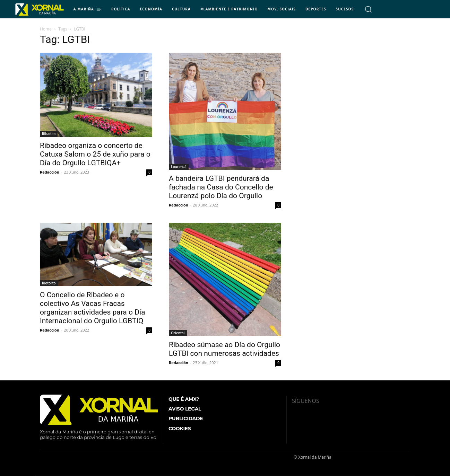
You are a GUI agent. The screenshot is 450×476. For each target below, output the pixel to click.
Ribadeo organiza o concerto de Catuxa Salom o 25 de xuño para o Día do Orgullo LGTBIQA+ (95, 154)
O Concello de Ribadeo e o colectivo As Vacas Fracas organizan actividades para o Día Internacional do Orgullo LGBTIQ (93, 308)
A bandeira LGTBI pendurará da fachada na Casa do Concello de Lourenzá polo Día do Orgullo (221, 187)
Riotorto (49, 283)
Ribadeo (49, 134)
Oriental (178, 333)
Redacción (50, 172)
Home (46, 29)
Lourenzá (179, 167)
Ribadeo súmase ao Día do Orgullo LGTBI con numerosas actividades (224, 349)
